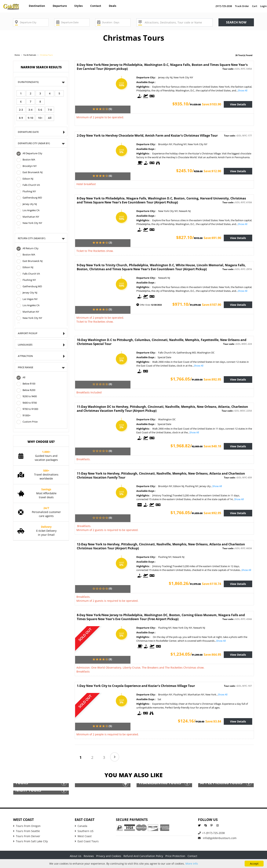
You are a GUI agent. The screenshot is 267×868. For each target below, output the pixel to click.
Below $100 (26, 384)
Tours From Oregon (27, 826)
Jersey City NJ (27, 293)
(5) (110, 109)
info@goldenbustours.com (217, 838)
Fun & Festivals (30, 55)
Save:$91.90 (212, 238)
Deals (113, 6)
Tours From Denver (27, 836)
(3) (110, 242)
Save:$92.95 (212, 379)
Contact (96, 6)
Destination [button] (37, 6)
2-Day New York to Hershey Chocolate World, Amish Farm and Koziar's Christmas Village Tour (147, 135)
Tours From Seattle (26, 831)
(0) (110, 384)
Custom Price (27, 422)
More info (192, 864)
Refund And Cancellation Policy (143, 856)
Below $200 (26, 390)
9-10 (30, 118)
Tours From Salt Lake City (30, 841)
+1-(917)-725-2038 (211, 833)
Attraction (27, 356)
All (50, 118)
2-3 (21, 110)
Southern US (84, 831)
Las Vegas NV (27, 299)
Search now (236, 22)
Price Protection (175, 856)
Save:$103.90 (212, 104)
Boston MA (26, 160)
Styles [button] (79, 6)
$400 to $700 (27, 403)
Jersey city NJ (27, 204)
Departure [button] (60, 6)
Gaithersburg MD (29, 198)
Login (263, 6)
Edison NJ (25, 179)
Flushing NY (26, 192)
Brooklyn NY (27, 166)
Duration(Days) (29, 82)
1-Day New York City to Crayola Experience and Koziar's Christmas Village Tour (136, 686)
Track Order (242, 6)
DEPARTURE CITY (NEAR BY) (35, 144)
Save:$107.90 (212, 305)
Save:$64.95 (212, 655)
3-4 (30, 110)
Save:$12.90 (212, 171)
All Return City (27, 249)
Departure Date (29, 132)
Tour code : (237, 69)
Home (17, 55)
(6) (110, 176)
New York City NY (29, 223)
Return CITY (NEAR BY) (33, 239)
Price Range (27, 368)
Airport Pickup (29, 334)
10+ (40, 118)
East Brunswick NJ (29, 173)
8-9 (21, 118)
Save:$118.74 (212, 584)
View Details (238, 104)
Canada (81, 826)
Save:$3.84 (213, 721)
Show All (243, 90)
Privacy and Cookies (109, 856)
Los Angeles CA (28, 211)
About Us (76, 856)
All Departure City (29, 154)
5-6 (40, 110)
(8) (110, 659)
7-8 (50, 110)
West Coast (83, 836)
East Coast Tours (87, 841)
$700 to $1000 (27, 409)
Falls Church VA (28, 185)
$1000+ (24, 416)
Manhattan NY (28, 217)
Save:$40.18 (212, 446)
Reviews (89, 856)
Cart (255, 6)
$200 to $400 (27, 397)
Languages (26, 345)
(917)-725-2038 (224, 6)
